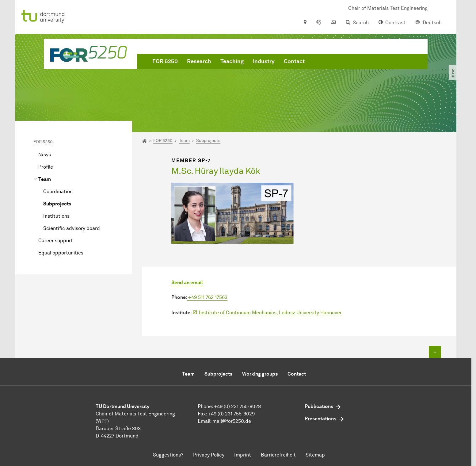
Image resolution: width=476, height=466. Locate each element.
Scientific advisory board (72, 228)
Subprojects (57, 204)
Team (45, 179)
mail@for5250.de (232, 421)
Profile (46, 167)
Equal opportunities (61, 253)
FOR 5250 (165, 61)
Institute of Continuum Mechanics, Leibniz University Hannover (270, 313)
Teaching (232, 61)
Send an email (187, 283)
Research (199, 61)
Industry (264, 61)
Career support (56, 241)
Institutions (56, 216)
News (45, 155)
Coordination (58, 191)
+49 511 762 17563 (207, 297)
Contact (294, 61)
